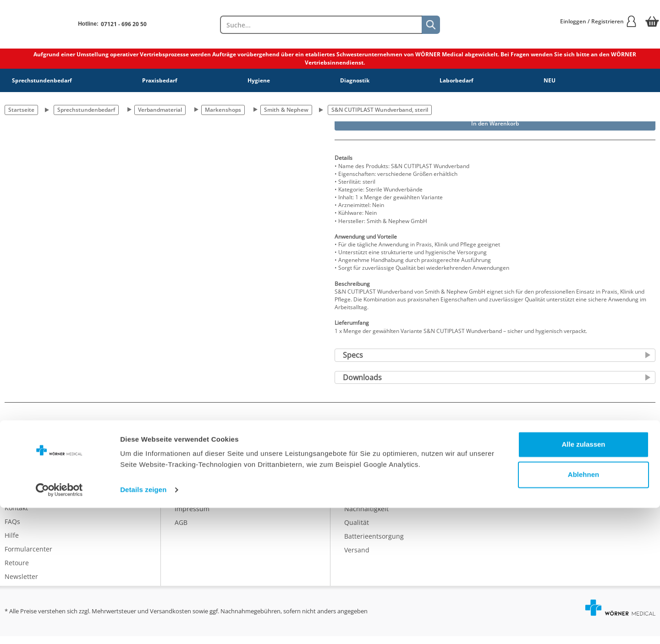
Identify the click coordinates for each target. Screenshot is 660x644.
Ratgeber (358, 502)
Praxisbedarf (160, 80)
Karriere (187, 488)
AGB (181, 530)
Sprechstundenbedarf (42, 80)
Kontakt (16, 516)
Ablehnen (583, 610)
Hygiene (259, 80)
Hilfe (12, 543)
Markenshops (223, 110)
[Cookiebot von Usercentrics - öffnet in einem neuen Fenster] (59, 626)
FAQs (12, 529)
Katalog (356, 475)
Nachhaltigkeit (366, 516)
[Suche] (431, 25)
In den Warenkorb (495, 123)
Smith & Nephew (286, 110)
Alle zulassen (583, 581)
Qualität (357, 530)
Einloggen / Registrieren (599, 21)
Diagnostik (355, 80)
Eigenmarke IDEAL (372, 488)
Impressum (192, 516)
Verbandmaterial (160, 110)
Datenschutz (194, 502)
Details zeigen (143, 626)
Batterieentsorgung (374, 543)
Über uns (189, 475)
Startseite (21, 110)
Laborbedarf (456, 80)
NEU (550, 80)
